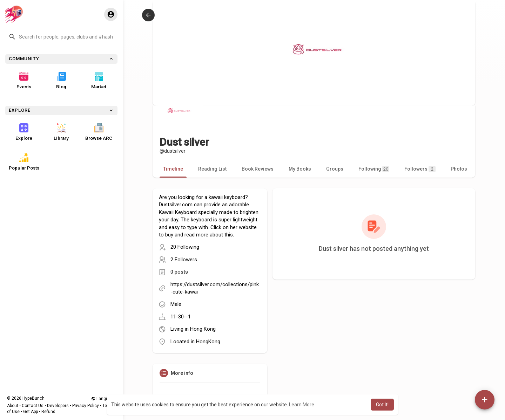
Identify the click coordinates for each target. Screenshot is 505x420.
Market (99, 81)
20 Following (185, 247)
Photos (459, 169)
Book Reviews (258, 169)
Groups (335, 169)
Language (103, 399)
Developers (58, 406)
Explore (24, 132)
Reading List (212, 169)
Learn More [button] (302, 405)
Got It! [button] (382, 405)
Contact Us (33, 406)
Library (61, 132)
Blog (61, 81)
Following (374, 169)
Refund (48, 412)
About (13, 406)
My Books (300, 169)
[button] (61, 37)
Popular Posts (24, 162)
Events (24, 81)
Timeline (173, 169)
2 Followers (184, 260)
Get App (31, 412)
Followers (420, 169)
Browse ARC (99, 132)
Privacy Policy (86, 406)
